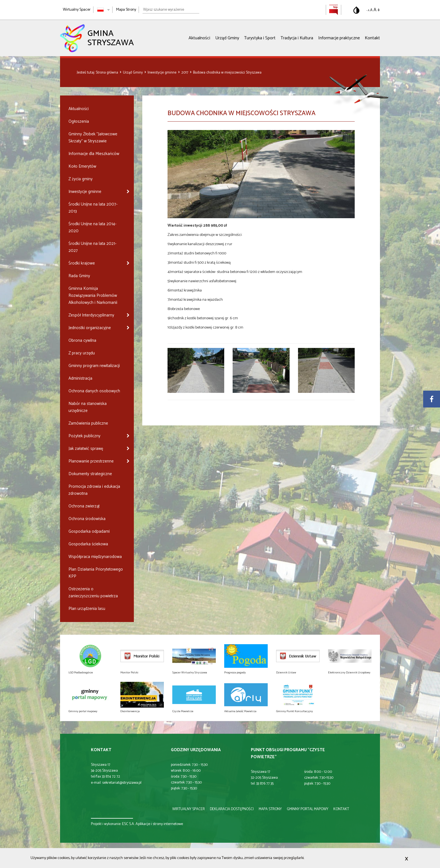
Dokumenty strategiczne (90, 474)
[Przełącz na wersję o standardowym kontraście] (356, 10)
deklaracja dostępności (232, 809)
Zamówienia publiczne (88, 423)
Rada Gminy (79, 276)
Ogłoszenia (79, 121)
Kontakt (372, 38)
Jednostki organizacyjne (90, 328)
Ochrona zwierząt (84, 506)
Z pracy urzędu (82, 353)
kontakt (341, 809)
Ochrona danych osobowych (94, 391)
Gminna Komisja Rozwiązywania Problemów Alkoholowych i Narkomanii (93, 296)
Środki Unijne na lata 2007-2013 (93, 208)
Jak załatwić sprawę (86, 449)
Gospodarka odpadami (89, 531)
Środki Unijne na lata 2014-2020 (92, 227)
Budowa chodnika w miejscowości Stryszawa (227, 73)
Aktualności (199, 38)
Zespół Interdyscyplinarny (91, 315)
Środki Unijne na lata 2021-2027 (92, 247)
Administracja (80, 378)
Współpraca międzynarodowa (95, 557)
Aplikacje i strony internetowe (159, 824)
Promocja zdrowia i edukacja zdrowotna (94, 490)
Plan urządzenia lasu (87, 609)
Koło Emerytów (82, 166)
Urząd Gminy (227, 38)
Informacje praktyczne (339, 38)
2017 (185, 73)
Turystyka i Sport (260, 38)
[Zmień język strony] (103, 10)
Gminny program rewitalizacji (94, 366)
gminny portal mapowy (308, 809)
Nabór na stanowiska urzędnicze (88, 407)
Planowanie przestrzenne (91, 461)
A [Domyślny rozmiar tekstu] (371, 10)
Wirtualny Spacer (77, 10)
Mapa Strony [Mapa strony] (126, 10)
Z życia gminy (81, 179)
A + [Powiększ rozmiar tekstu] (377, 10)
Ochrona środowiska (87, 519)
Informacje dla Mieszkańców (94, 154)
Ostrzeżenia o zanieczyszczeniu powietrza (93, 593)
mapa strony (270, 809)
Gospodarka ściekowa (88, 544)
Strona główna (107, 73)
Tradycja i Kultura (297, 38)
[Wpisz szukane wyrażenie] (171, 10)
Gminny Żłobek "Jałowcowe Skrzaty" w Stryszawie (93, 138)
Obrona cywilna (82, 340)
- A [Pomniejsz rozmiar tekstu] (368, 11)
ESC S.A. (128, 824)
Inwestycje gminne (162, 73)
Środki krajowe (82, 263)
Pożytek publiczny (84, 436)
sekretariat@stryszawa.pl (122, 783)
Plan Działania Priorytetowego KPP (96, 573)
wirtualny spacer (189, 809)
